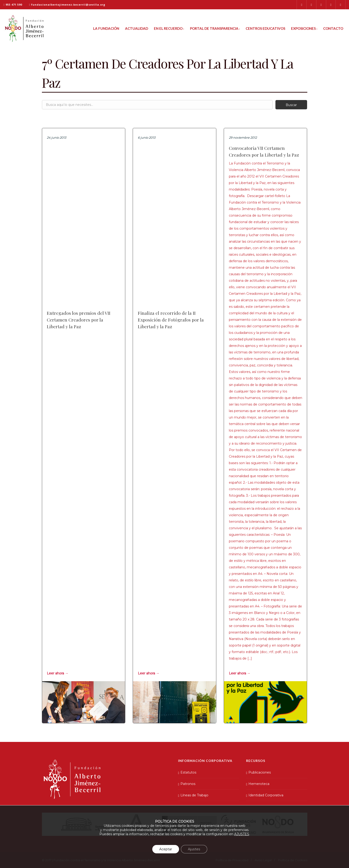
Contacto (333, 28)
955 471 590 (14, 5)
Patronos (188, 784)
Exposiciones (304, 28)
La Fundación (106, 28)
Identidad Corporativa (266, 795)
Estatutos (188, 772)
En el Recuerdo (169, 28)
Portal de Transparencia (215, 28)
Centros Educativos (265, 28)
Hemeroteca (259, 784)
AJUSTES (242, 834)
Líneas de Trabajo (194, 795)
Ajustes (194, 849)
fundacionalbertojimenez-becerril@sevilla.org (68, 5)
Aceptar (166, 849)
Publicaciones (260, 772)
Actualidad (137, 28)
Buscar (291, 105)
